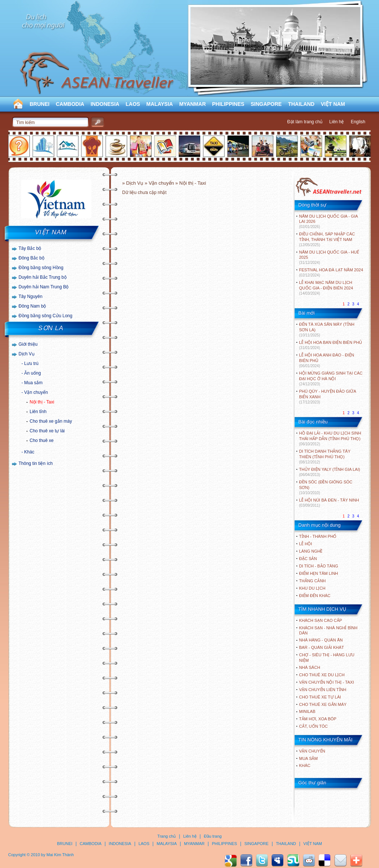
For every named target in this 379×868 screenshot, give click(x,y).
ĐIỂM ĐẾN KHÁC (315, 596)
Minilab (307, 711)
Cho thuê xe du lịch (322, 675)
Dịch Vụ (26, 354)
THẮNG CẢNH (312, 581)
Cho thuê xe (42, 440)
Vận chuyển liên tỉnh (323, 690)
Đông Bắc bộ (31, 258)
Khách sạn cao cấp (321, 620)
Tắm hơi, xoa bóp (318, 719)
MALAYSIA (160, 104)
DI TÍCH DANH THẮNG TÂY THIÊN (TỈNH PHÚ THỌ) (325, 457)
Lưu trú (31, 363)
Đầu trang (213, 836)
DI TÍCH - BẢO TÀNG (319, 566)
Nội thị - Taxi (42, 402)
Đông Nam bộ (32, 306)
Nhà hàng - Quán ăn (321, 640)
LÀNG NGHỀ (311, 551)
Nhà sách (310, 667)
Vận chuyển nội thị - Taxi (326, 682)
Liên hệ (337, 122)
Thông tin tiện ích (36, 463)
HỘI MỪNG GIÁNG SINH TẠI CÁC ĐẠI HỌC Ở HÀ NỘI (331, 378)
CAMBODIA (70, 104)
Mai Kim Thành (60, 855)
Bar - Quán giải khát (321, 647)
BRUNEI (40, 104)
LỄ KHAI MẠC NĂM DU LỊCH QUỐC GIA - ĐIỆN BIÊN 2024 (326, 288)
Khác (29, 452)
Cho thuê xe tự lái (47, 431)
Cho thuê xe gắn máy (51, 421)
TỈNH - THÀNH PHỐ (318, 536)
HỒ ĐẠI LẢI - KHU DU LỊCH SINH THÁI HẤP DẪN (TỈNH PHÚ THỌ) (330, 438)
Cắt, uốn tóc (313, 726)
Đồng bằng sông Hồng (41, 268)
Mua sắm (33, 383)
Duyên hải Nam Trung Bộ (43, 287)
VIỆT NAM (333, 104)
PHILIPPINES (228, 104)
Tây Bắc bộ (30, 248)
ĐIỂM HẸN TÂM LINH (318, 573)
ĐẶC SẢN (308, 559)
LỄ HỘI (306, 544)
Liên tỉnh (38, 412)
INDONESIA (105, 104)
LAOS (133, 104)
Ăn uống (32, 373)
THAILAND (301, 104)
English (358, 122)
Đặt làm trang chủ (305, 122)
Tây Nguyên (31, 296)
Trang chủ (167, 836)
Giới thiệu (28, 344)
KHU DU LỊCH (312, 588)
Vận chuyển (36, 392)
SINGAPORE (266, 104)
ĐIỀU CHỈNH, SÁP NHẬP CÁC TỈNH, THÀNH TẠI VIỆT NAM (327, 239)
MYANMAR (192, 104)
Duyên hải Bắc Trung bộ (43, 277)
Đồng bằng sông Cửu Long (45, 316)
